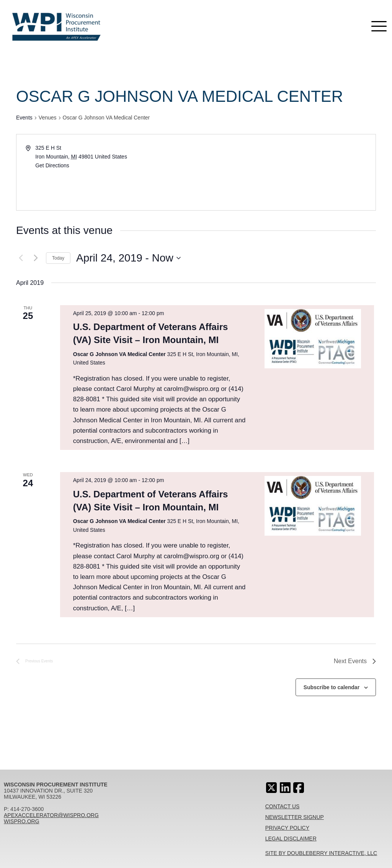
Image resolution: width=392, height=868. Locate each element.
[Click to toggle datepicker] (128, 258)
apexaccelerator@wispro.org (51, 815)
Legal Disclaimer (291, 839)
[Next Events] (36, 258)
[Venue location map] (285, 172)
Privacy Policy (287, 828)
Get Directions (52, 165)
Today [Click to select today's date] (58, 258)
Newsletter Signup (295, 817)
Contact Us (283, 806)
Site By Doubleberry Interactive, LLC (321, 853)
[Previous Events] (21, 258)
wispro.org (22, 821)
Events (24, 118)
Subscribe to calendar (332, 687)
